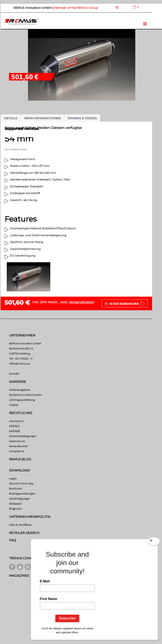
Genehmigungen (20, 499)
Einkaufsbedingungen (23, 436)
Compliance (17, 451)
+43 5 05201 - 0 (23, 358)
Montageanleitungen (22, 493)
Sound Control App (21, 483)
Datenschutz (17, 441)
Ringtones (15, 509)
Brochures (16, 488)
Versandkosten (82, 302)
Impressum (16, 421)
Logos (13, 478)
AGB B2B (14, 431)
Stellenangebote (20, 390)
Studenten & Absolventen (25, 395)
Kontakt (14, 374)
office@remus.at (19, 364)
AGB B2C (14, 426)
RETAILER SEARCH (24, 533)
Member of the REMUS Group (76, 8)
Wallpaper (16, 504)
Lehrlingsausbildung (22, 400)
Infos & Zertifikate (20, 525)
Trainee (14, 405)
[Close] (154, 541)
